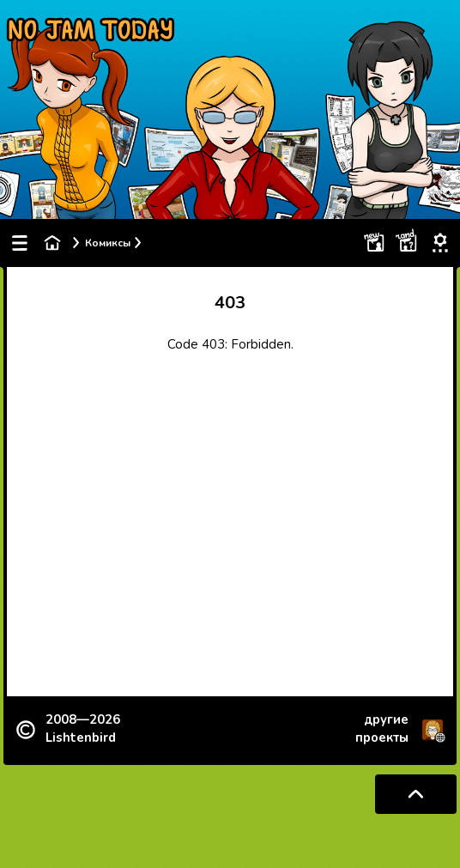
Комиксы (108, 243)
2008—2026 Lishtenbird (83, 728)
